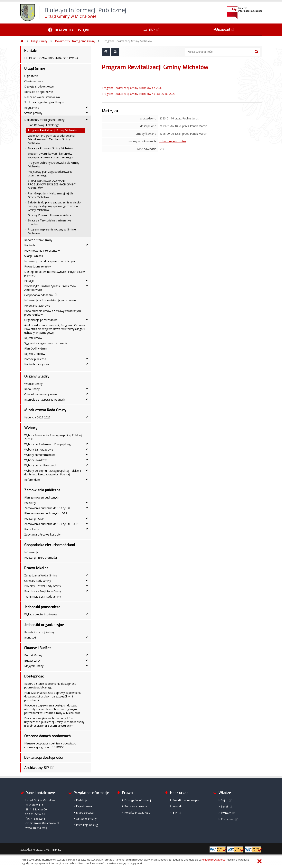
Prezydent (227, 819)
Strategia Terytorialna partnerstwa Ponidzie (50, 222)
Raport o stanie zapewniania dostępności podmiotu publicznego (50, 686)
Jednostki (30, 637)
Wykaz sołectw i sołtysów (41, 614)
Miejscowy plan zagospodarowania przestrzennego (50, 173)
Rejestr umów (33, 338)
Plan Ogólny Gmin (36, 348)
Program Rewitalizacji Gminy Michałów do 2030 (132, 88)
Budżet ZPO (32, 661)
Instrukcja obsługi (87, 825)
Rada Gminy (32, 389)
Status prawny (33, 113)
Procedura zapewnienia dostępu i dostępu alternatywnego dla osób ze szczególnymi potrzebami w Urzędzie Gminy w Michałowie (52, 709)
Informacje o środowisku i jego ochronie (50, 300)
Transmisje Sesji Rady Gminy (43, 597)
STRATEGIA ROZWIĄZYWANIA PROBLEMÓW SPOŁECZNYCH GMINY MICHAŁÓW (52, 184)
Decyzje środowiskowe (39, 86)
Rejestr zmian (85, 806)
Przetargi (30, 503)
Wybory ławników (35, 460)
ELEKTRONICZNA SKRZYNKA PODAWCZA (51, 58)
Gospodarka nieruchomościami (50, 545)
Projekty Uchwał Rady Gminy (43, 586)
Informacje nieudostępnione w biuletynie (50, 261)
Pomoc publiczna (35, 359)
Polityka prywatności (137, 812)
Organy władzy (37, 376)
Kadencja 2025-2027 (37, 417)
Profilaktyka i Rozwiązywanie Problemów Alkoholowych (50, 288)
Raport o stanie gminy (38, 240)
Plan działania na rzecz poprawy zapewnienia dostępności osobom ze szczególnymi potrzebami (53, 696)
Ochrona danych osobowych (47, 736)
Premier (226, 813)
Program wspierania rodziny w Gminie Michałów (52, 231)
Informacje (31, 552)
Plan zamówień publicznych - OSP (46, 513)
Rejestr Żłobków (35, 354)
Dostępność (34, 676)
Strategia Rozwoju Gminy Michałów (50, 148)
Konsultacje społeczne (39, 92)
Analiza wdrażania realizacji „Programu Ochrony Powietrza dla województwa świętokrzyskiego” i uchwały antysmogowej (55, 329)
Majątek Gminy (34, 666)
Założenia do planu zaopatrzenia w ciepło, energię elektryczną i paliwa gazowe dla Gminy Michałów (55, 206)
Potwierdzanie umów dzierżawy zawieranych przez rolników (53, 313)
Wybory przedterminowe (40, 455)
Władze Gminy (33, 384)
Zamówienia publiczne (42, 490)
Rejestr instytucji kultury (39, 632)
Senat (225, 806)
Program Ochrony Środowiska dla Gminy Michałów (54, 164)
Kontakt (31, 51)
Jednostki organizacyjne (44, 625)
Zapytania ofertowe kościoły (42, 534)
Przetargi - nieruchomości (41, 558)
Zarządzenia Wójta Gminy (41, 575)
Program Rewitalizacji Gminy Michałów (127, 41)
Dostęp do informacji (138, 800)
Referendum (32, 480)
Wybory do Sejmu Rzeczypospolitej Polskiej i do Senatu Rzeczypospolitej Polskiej (53, 472)
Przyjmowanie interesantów (42, 251)
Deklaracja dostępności (43, 758)
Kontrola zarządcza (37, 364)
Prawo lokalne (36, 568)
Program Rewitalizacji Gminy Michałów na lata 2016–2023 (139, 94)
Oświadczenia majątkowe (41, 394)
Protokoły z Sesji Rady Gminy (43, 591)
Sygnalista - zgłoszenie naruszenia (46, 343)
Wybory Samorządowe (39, 449)
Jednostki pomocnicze (42, 607)
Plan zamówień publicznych (42, 497)
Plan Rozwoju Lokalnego (44, 125)
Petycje (29, 281)
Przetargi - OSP (34, 519)
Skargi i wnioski (34, 256)
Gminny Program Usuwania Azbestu (51, 215)
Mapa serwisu (85, 812)
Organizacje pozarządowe (41, 320)
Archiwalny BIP (37, 768)
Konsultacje (32, 529)
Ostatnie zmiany (86, 819)
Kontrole (30, 245)
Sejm (224, 800)
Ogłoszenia (31, 76)
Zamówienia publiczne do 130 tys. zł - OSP (51, 524)
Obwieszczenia (34, 81)
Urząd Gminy (39, 41)
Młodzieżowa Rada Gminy (45, 410)
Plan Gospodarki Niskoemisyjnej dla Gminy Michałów (51, 195)
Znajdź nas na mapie (186, 800)
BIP (175, 812)
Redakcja (82, 800)
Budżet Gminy (33, 655)
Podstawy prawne (136, 806)
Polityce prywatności (214, 860)
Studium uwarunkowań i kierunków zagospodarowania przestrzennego (50, 155)
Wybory (31, 428)
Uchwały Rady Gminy (38, 581)
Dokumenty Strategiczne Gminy (75, 41)
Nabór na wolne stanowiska (42, 97)
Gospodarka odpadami (39, 295)
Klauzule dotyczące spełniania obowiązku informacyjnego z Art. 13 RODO (50, 745)
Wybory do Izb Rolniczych (40, 465)
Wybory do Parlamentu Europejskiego (48, 444)
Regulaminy (32, 108)
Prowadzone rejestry (38, 266)
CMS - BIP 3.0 (53, 849)
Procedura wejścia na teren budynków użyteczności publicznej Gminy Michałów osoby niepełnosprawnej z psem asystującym (54, 722)
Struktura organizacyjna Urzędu (44, 102)
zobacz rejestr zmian (173, 141)
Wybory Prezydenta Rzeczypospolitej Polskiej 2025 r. (53, 437)
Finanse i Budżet (38, 648)
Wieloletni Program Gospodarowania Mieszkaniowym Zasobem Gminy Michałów (51, 139)
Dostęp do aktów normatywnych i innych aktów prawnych (55, 274)
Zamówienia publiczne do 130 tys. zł (47, 508)
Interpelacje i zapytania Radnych (45, 400)
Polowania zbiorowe (37, 306)
